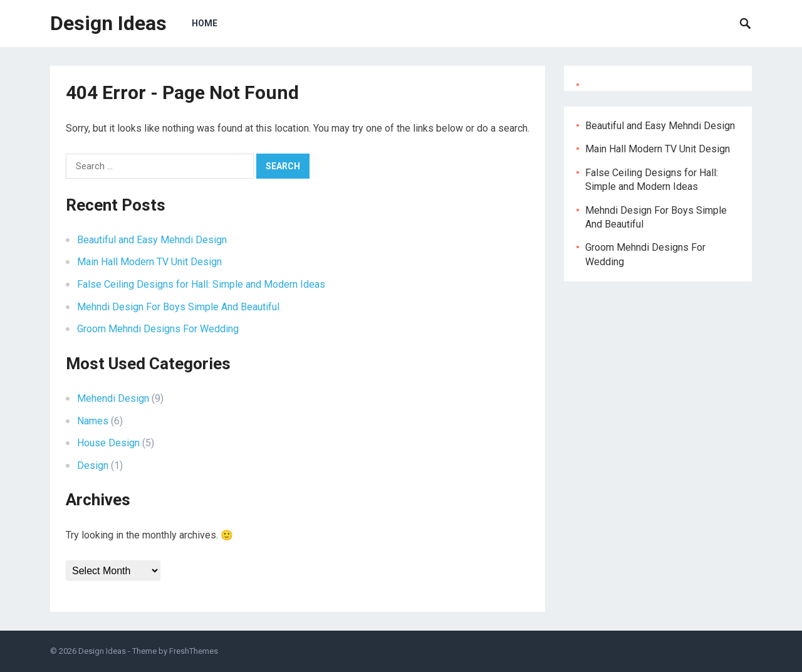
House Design (108, 443)
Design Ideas (108, 23)
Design (93, 465)
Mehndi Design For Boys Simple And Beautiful (178, 307)
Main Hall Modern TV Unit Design (149, 262)
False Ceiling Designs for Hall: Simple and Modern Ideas (201, 284)
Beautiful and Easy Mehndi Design (152, 240)
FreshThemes (194, 651)
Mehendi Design (113, 398)
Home (205, 23)
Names (93, 421)
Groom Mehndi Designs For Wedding (158, 329)
